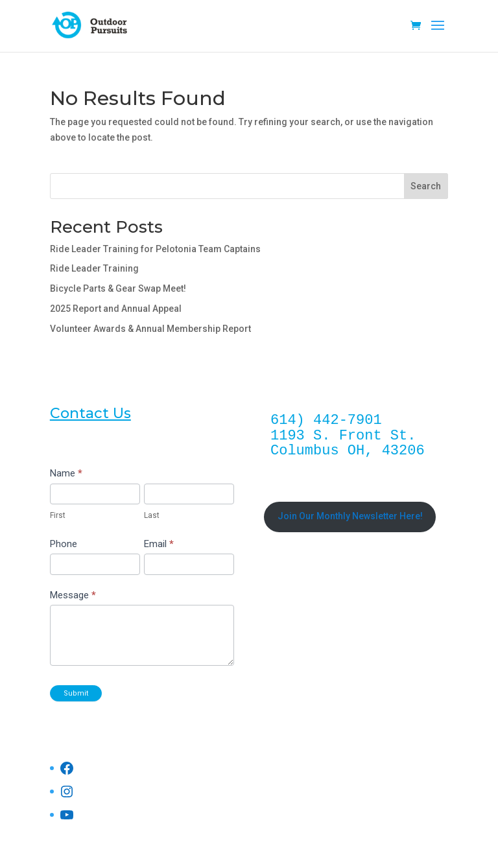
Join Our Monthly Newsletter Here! (350, 516)
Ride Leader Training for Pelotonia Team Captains (155, 249)
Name (66, 473)
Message (73, 595)
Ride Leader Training (94, 268)
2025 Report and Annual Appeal (116, 309)
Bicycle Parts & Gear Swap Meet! (118, 288)
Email (159, 544)
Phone (64, 544)
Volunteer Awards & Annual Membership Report (150, 329)
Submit (76, 693)
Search (426, 186)
